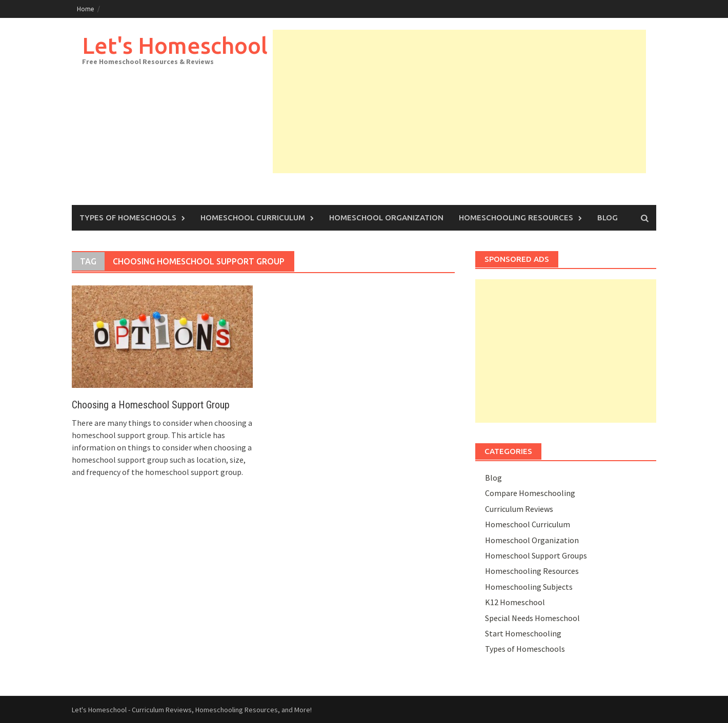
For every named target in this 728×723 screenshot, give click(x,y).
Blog (608, 218)
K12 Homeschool (515, 602)
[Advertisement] (459, 101)
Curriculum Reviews (519, 509)
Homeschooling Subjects (529, 587)
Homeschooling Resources (516, 218)
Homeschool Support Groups (536, 555)
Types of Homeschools (128, 218)
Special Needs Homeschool (532, 618)
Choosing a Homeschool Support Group (151, 405)
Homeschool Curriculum (253, 218)
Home (86, 9)
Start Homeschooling (523, 633)
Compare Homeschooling (530, 493)
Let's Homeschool (175, 45)
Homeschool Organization (386, 218)
